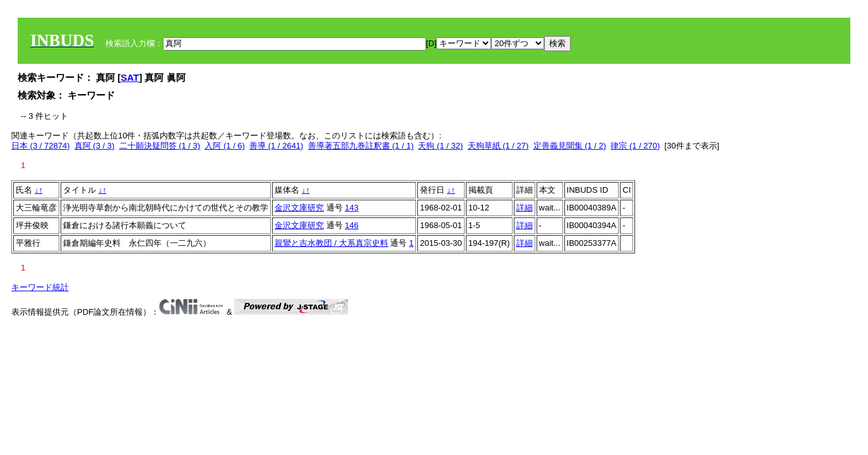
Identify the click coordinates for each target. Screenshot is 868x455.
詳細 (525, 208)
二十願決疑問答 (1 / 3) (160, 146)
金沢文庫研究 (299, 208)
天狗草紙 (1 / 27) (498, 146)
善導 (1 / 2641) (276, 146)
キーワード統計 (40, 287)
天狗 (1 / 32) (440, 146)
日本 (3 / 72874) (41, 146)
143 (352, 208)
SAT (130, 77)
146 (352, 225)
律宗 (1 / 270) (635, 146)
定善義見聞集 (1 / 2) (570, 146)
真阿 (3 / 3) (95, 146)
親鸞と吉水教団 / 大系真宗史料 (331, 243)
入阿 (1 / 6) (225, 146)
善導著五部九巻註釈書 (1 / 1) (361, 146)
